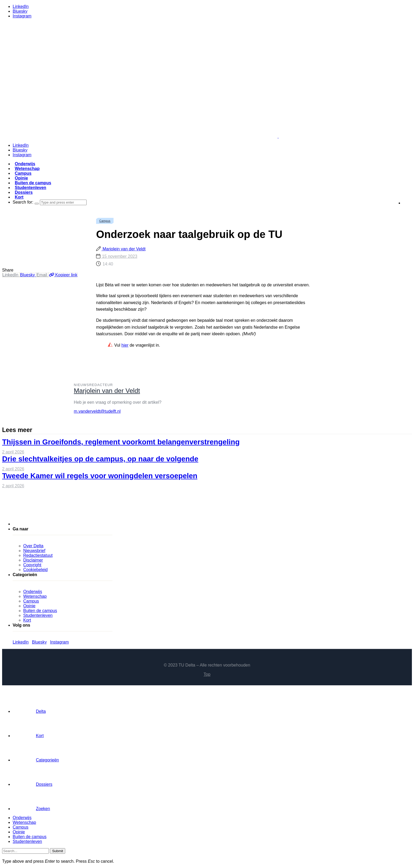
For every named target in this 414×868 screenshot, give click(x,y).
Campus (23, 173)
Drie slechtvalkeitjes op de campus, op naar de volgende (100, 459)
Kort (19, 197)
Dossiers (24, 192)
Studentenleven (30, 188)
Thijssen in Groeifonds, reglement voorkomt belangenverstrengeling (121, 442)
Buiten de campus (33, 183)
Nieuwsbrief (34, 551)
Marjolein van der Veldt (123, 249)
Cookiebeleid (36, 570)
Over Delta (33, 546)
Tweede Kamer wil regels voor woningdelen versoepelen (100, 476)
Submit (57, 851)
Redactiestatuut (38, 555)
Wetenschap (27, 169)
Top (207, 674)
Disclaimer (33, 560)
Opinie (21, 178)
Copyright (32, 565)
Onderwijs (25, 164)
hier (125, 345)
